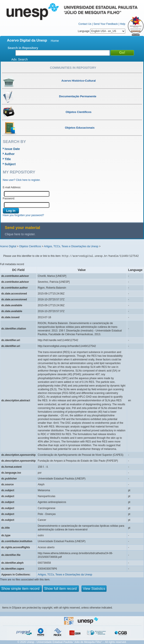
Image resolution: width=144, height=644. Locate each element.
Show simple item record (21, 589)
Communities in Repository (73, 68)
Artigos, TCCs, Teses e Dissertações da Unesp (71, 246)
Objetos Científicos (30, 246)
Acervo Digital (8, 246)
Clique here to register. (20, 234)
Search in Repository (23, 48)
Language (102, 31)
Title (8, 159)
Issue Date (12, 149)
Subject (10, 164)
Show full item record (61, 589)
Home (55, 41)
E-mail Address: (12, 187)
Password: (9, 198)
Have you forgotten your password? (23, 215)
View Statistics (94, 589)
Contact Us (85, 24)
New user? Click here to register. (22, 180)
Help (123, 24)
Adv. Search (19, 59)
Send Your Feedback (106, 24)
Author (10, 154)
